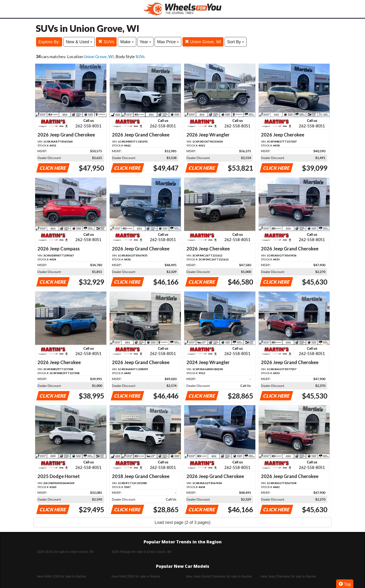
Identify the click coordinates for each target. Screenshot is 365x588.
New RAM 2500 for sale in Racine (136, 576)
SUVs (106, 42)
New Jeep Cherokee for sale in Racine (288, 576)
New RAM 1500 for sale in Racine (61, 576)
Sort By (236, 42)
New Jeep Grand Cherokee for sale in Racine (219, 576)
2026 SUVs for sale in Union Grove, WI (65, 552)
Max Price (168, 42)
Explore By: (49, 42)
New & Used (79, 42)
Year (145, 42)
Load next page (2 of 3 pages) (182, 522)
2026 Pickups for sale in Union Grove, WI (141, 552)
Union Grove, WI (203, 42)
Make (127, 42)
